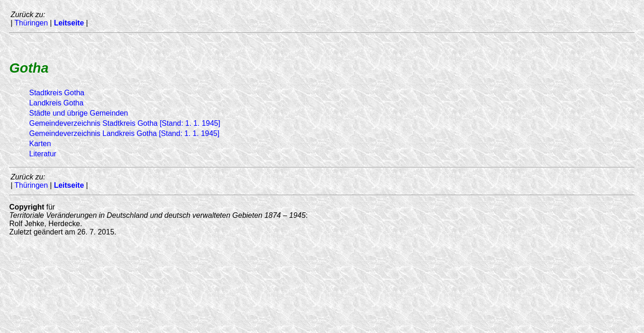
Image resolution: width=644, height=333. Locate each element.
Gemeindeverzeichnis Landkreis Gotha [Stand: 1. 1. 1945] (124, 133)
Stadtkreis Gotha (57, 93)
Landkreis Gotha (56, 103)
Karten (40, 144)
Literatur (43, 154)
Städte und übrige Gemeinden (78, 113)
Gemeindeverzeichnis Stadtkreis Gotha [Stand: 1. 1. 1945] (125, 123)
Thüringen (31, 23)
